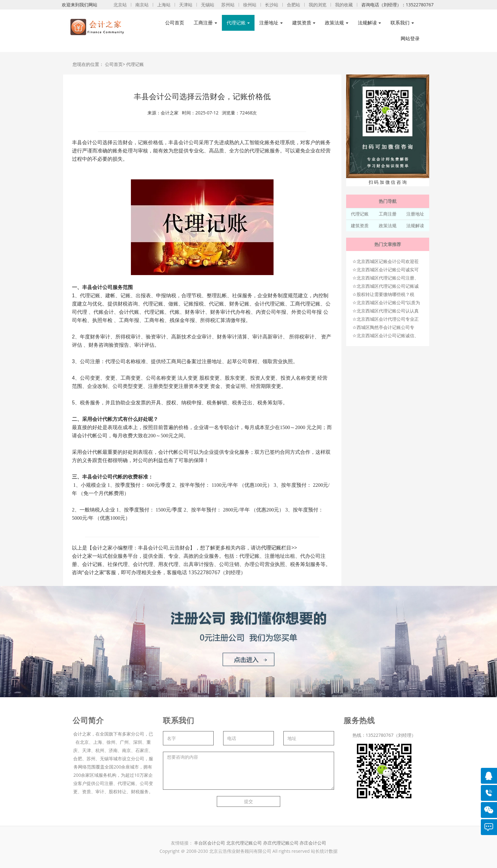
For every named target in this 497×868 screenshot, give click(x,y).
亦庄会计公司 (313, 843)
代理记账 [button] (238, 23)
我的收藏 (344, 5)
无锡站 (208, 5)
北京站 (120, 5)
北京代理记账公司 (244, 843)
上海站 (164, 5)
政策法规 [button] (337, 23)
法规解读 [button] (370, 23)
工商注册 (388, 214)
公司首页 (175, 23)
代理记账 (135, 64)
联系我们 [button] (402, 23)
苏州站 (228, 5)
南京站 (142, 5)
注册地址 (415, 214)
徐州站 (250, 5)
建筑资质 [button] (304, 23)
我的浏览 (318, 5)
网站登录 (410, 39)
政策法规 (388, 225)
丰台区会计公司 (210, 843)
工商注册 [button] (205, 23)
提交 (248, 801)
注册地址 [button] (271, 23)
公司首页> (115, 64)
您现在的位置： (88, 64)
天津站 (186, 5)
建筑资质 (360, 225)
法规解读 (415, 225)
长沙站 (272, 5)
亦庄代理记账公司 (281, 843)
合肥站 (294, 5)
